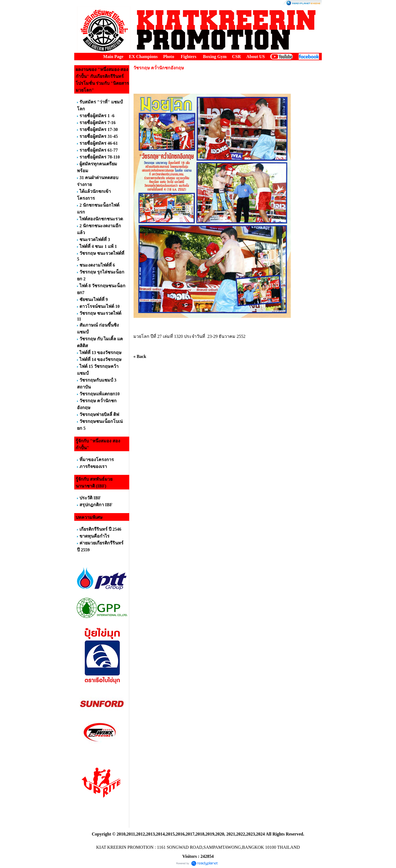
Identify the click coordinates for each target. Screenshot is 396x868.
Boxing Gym (215, 57)
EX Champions (143, 57)
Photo (169, 57)
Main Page (113, 57)
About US (256, 57)
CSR (237, 57)
